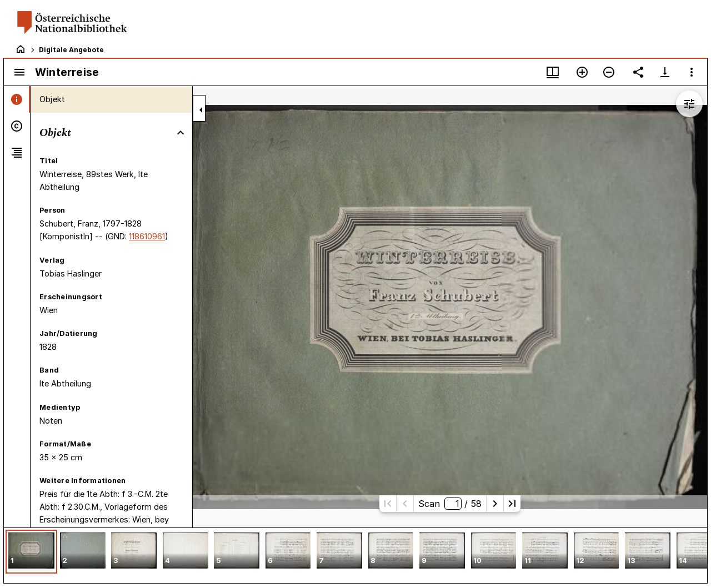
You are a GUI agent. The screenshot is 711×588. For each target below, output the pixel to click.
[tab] (17, 99)
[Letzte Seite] (512, 504)
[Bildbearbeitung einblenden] (689, 104)
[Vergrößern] (582, 72)
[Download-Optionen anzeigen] (665, 72)
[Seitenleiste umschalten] (19, 72)
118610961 (147, 236)
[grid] (355, 555)
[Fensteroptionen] (692, 72)
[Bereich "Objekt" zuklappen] (181, 133)
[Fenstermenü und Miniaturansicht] (553, 72)
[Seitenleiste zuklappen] (201, 110)
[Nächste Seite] (495, 504)
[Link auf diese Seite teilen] (638, 72)
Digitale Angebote (71, 50)
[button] (31, 552)
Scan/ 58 (450, 504)
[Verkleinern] (609, 72)
